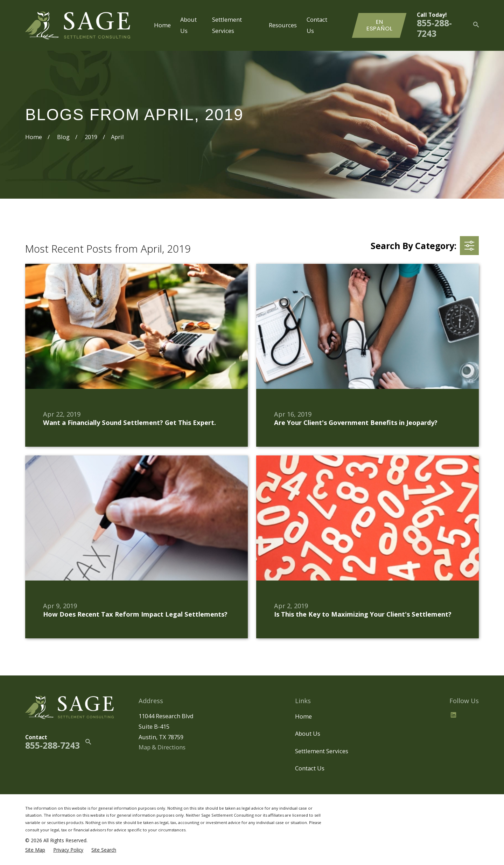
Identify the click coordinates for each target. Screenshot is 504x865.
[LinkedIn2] (453, 715)
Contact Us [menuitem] (317, 25)
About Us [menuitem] (188, 25)
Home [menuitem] (162, 25)
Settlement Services (322, 751)
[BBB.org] (470, 715)
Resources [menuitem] (283, 25)
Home (303, 716)
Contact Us (310, 768)
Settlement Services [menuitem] (227, 25)
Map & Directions (162, 747)
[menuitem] (35, 850)
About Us (308, 733)
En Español (380, 25)
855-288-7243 (434, 28)
